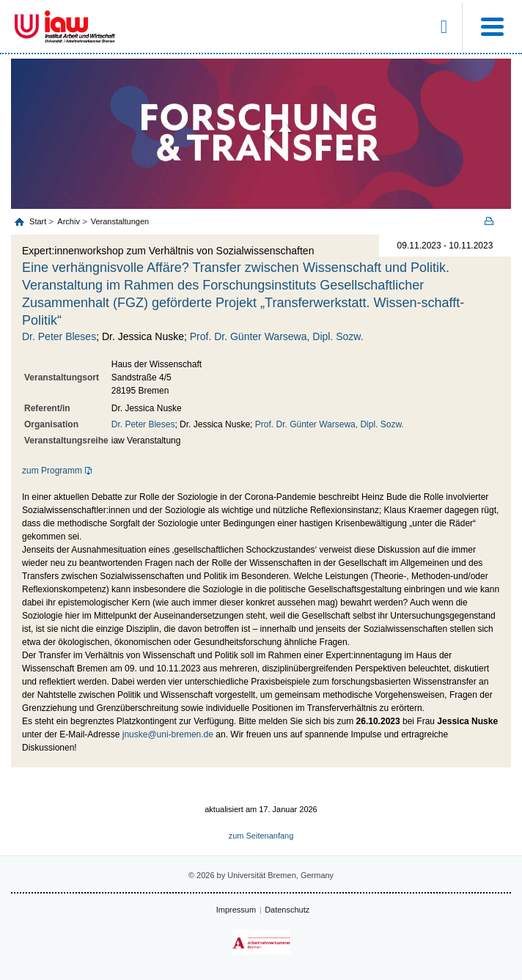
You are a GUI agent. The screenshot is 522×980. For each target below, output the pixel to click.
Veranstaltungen (120, 221)
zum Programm (52, 471)
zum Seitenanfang (261, 836)
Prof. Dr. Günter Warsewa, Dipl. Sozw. (277, 336)
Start (39, 221)
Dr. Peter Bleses (59, 336)
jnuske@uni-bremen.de (168, 734)
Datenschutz (287, 910)
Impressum (236, 910)
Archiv (69, 221)
